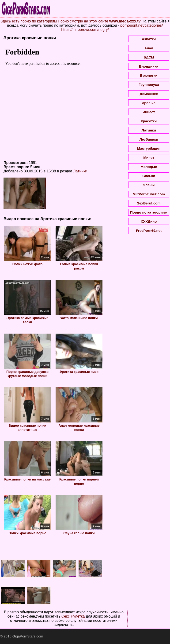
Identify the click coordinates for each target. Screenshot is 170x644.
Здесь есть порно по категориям (29, 21)
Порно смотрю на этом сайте (83, 21)
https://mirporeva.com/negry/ (85, 30)
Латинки (80, 171)
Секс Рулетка (73, 616)
